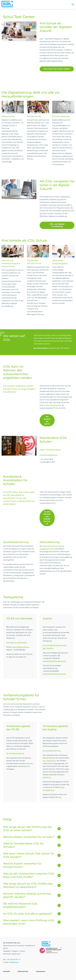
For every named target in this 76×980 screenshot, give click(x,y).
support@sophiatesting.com (54, 661)
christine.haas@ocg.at (49, 455)
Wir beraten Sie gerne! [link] (47, 420)
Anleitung (47, 777)
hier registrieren (49, 761)
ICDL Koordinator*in (53, 405)
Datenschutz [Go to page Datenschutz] (23, 971)
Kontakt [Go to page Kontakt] (6, 971)
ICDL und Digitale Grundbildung (57, 225)
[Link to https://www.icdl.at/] (46, 945)
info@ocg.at (14, 962)
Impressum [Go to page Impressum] (41, 971)
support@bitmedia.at (20, 647)
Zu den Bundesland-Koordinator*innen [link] (47, 518)
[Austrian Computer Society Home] (7, 5)
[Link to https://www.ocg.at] (50, 951)
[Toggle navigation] (73, 5)
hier (28, 766)
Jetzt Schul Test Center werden (57, 69)
